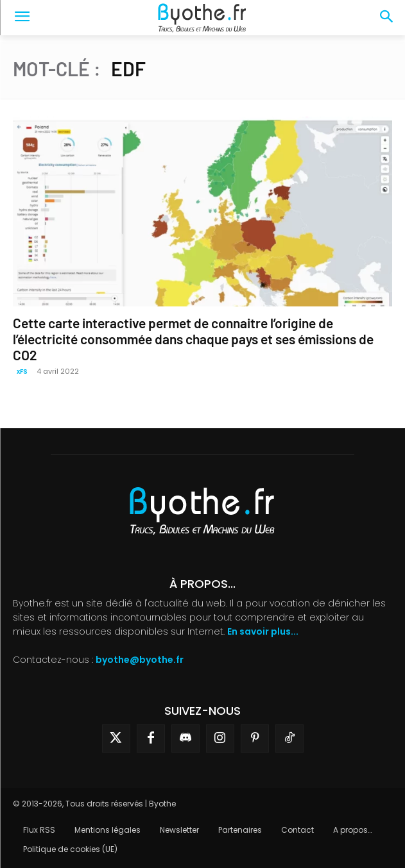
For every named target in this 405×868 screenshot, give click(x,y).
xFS (22, 371)
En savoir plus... (263, 631)
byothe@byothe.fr (140, 660)
